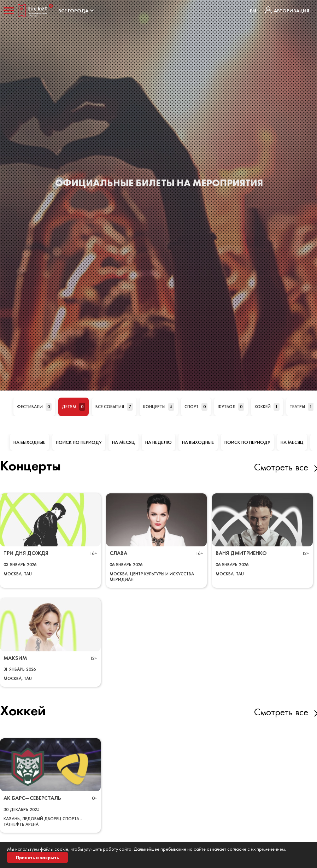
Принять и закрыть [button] (37, 857)
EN (253, 11)
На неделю (158, 442)
